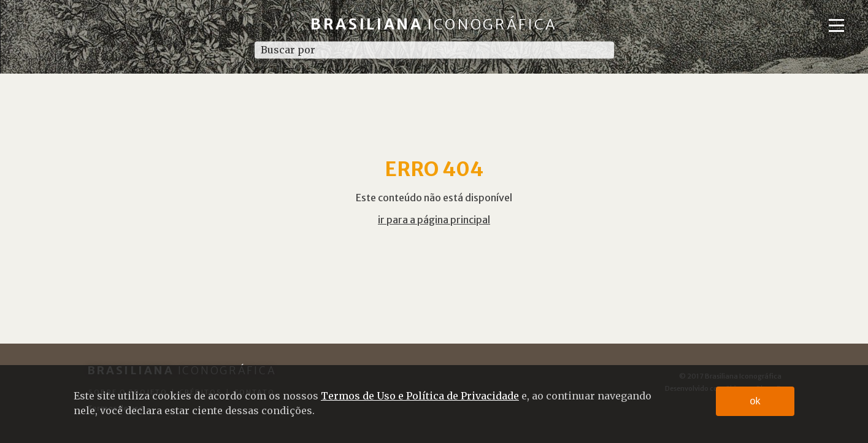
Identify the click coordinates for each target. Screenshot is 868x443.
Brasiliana (434, 24)
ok (755, 401)
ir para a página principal (434, 220)
